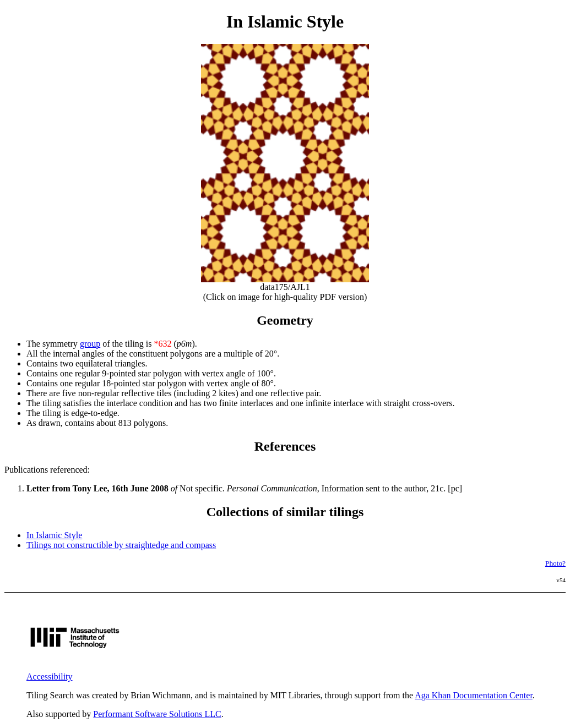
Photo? (555, 563)
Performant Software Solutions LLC (157, 714)
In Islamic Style (54, 535)
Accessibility (50, 677)
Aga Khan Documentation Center (474, 695)
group (90, 344)
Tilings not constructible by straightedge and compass (121, 545)
